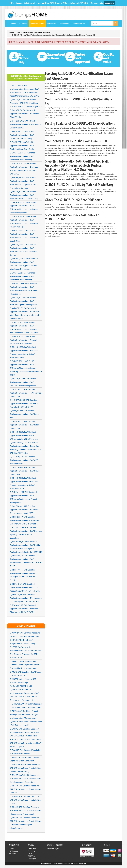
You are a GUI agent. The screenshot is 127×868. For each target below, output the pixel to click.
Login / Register (79, 23)
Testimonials (64, 23)
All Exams (23, 23)
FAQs (30, 854)
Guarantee (52, 23)
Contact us (32, 849)
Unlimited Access (37, 23)
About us (31, 851)
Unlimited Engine (53, 849)
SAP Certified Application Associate (36, 32)
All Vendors (13, 851)
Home (13, 23)
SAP (18, 32)
